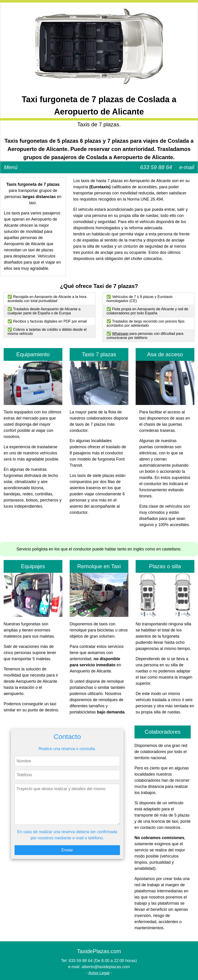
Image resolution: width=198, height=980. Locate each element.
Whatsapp (120, 334)
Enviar (67, 850)
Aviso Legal (99, 973)
